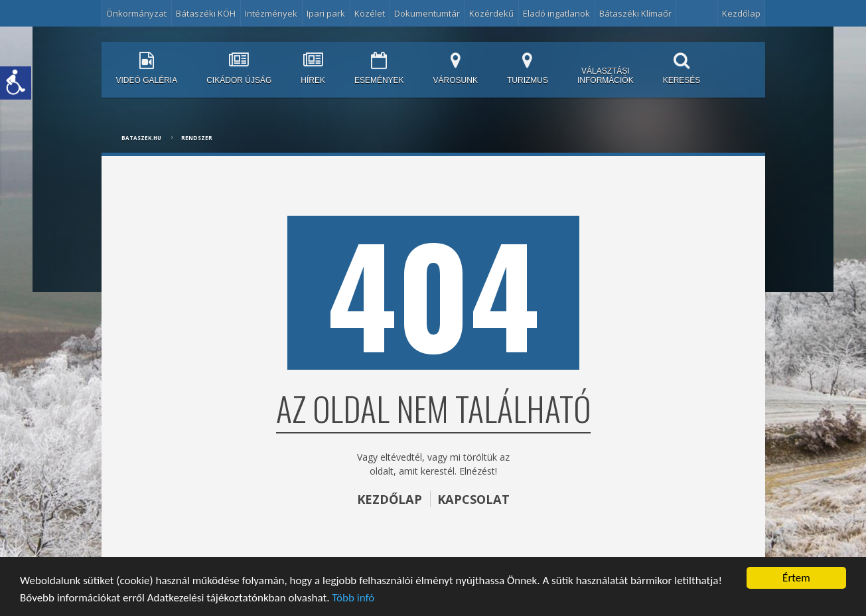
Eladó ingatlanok (556, 13)
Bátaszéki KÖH (206, 13)
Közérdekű (491, 13)
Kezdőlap (741, 13)
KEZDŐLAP (390, 499)
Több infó (353, 598)
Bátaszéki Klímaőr (635, 13)
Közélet (370, 13)
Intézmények (271, 13)
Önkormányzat (136, 13)
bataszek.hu (141, 138)
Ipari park (326, 13)
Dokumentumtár (427, 13)
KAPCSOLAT (473, 499)
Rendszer (197, 138)
